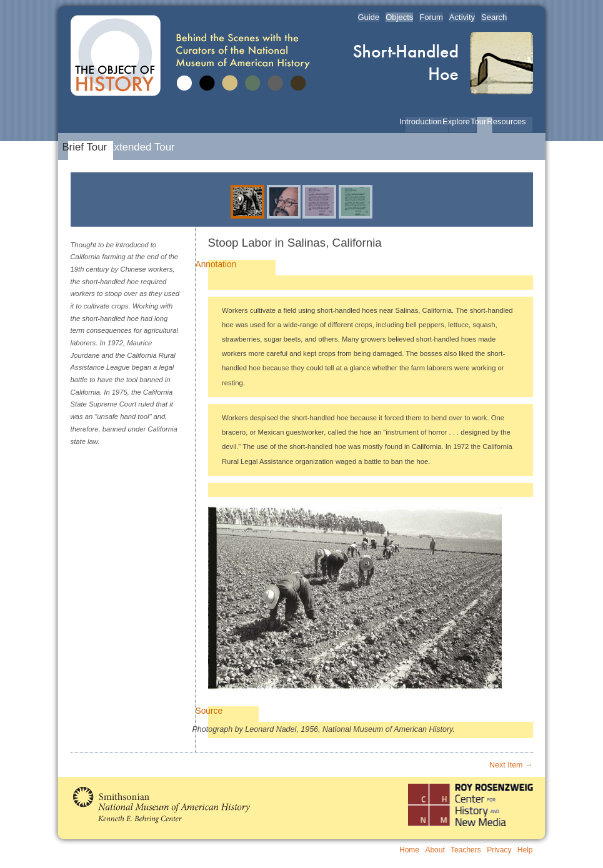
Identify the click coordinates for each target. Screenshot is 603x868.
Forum (431, 17)
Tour (481, 121)
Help (525, 850)
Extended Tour (144, 147)
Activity (462, 17)
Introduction (424, 121)
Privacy (499, 850)
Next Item (511, 765)
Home (409, 850)
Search (494, 17)
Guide (369, 17)
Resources (509, 121)
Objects (399, 17)
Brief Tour (87, 147)
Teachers (466, 850)
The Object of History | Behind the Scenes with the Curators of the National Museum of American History (192, 56)
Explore (459, 121)
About (435, 850)
